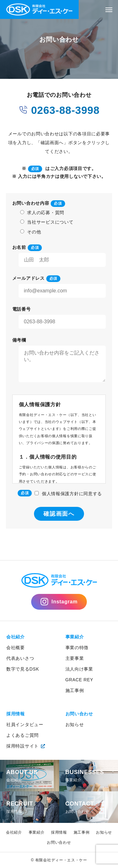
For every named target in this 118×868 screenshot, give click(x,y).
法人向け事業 (79, 669)
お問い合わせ (79, 714)
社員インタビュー (25, 724)
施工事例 (75, 690)
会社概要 (16, 648)
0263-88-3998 (59, 109)
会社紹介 (16, 637)
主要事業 (75, 658)
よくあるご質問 (22, 735)
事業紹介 (75, 637)
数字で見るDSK (23, 669)
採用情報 (16, 714)
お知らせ (75, 724)
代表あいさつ (20, 658)
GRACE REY (79, 680)
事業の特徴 (77, 648)
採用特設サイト (22, 746)
